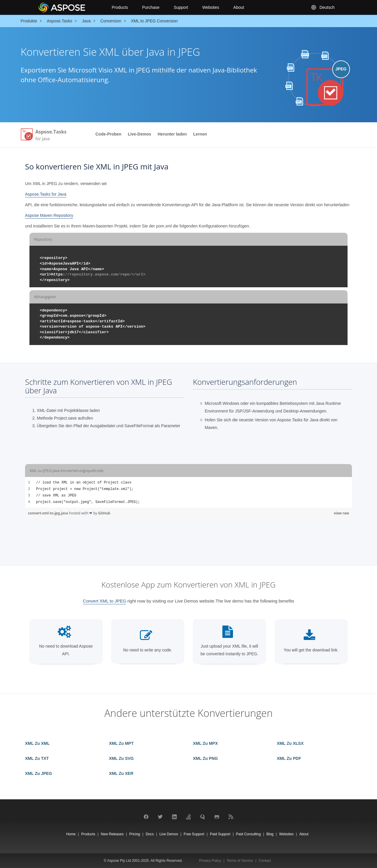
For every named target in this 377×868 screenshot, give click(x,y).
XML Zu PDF (289, 758)
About (239, 7)
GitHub (104, 513)
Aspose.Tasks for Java (46, 194)
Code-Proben (108, 134)
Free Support (194, 834)
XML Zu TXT (37, 758)
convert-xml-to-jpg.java (48, 513)
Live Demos (169, 834)
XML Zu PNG (205, 758)
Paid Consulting (248, 834)
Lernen (200, 134)
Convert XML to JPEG (104, 601)
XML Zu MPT (121, 743)
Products (120, 7)
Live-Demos (139, 134)
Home (71, 834)
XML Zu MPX (205, 743)
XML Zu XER (121, 773)
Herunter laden (172, 134)
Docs (150, 834)
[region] (188, 492)
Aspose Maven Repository (49, 215)
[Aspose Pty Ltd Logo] (70, 7)
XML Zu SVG (121, 758)
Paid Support (220, 834)
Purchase (151, 7)
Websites (211, 7)
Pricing (135, 834)
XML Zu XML (37, 743)
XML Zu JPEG (39, 773)
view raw (341, 513)
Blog (270, 834)
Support (181, 7)
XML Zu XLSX (290, 743)
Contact (265, 861)
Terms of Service (240, 861)
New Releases (112, 834)
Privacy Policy (210, 861)
